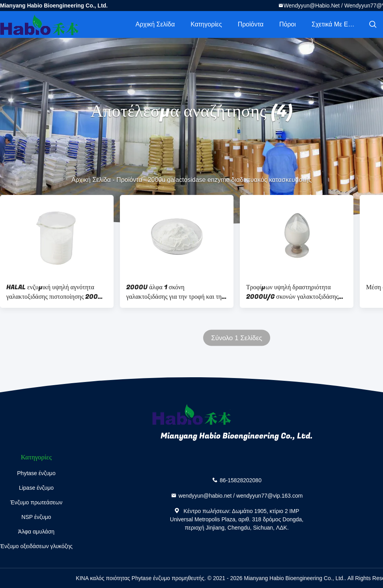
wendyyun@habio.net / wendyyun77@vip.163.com (241, 495)
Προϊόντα (251, 24)
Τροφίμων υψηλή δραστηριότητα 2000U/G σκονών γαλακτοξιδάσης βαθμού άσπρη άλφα (292, 292)
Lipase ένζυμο (36, 488)
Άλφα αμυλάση (36, 532)
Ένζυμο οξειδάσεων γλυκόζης (36, 546)
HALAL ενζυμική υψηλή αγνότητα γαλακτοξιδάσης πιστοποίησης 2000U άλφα (56, 292)
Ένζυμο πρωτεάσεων (36, 502)
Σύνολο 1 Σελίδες (237, 338)
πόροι (288, 24)
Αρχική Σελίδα (155, 24)
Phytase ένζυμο (36, 473)
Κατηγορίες (206, 24)
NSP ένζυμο (36, 517)
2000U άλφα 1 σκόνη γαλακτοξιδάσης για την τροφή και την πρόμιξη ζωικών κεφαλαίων (175, 292)
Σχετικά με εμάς (335, 24)
